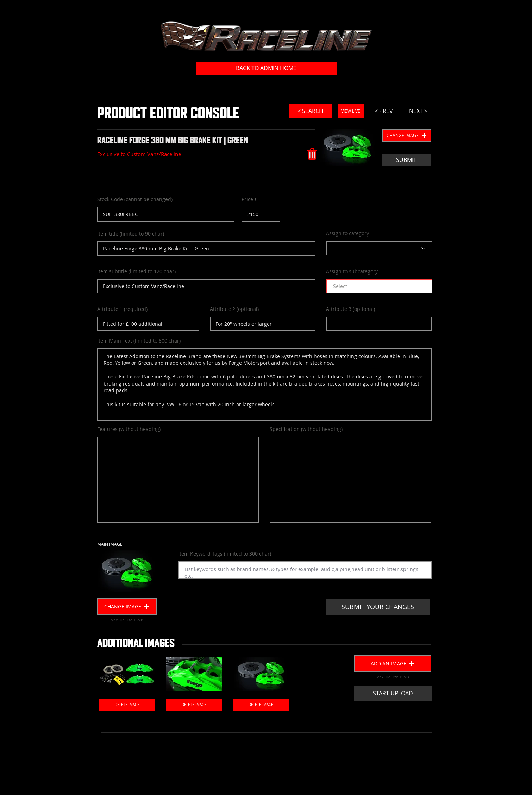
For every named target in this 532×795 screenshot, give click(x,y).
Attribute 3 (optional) (351, 309)
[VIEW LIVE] (351, 111)
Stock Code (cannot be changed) (135, 199)
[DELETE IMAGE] (127, 705)
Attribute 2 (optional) (234, 309)
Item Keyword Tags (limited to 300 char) (225, 554)
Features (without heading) (129, 429)
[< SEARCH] (311, 111)
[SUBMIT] (406, 160)
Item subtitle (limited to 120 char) (136, 271)
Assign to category (348, 233)
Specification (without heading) (306, 429)
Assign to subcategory (352, 271)
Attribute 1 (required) (122, 309)
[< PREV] (384, 111)
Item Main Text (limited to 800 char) (139, 341)
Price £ (249, 199)
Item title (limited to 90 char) (131, 234)
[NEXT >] (418, 111)
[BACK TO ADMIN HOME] (266, 68)
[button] (407, 135)
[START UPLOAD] (393, 693)
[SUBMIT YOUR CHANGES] (378, 607)
